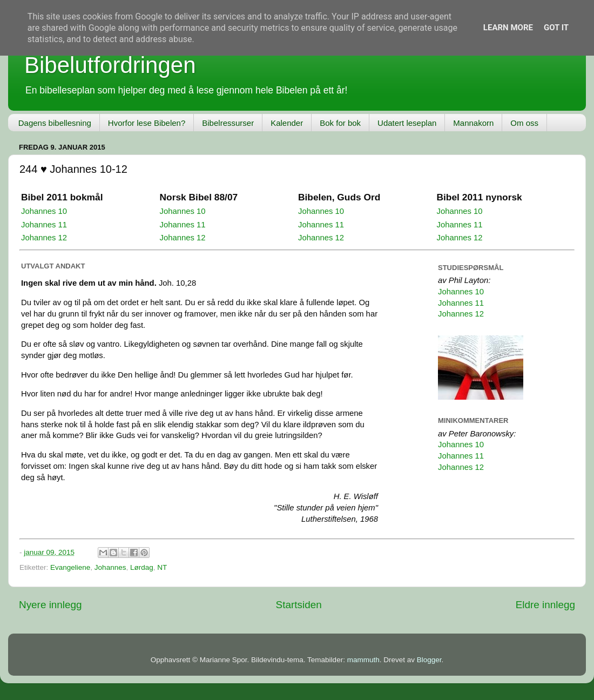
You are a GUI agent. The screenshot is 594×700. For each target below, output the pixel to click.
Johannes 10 (44, 211)
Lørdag (142, 567)
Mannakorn (473, 123)
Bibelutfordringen (110, 65)
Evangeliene (70, 567)
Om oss (524, 123)
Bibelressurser (228, 123)
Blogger (429, 660)
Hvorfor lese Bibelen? (147, 123)
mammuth (363, 660)
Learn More (508, 28)
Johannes (110, 567)
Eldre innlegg (545, 605)
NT (162, 567)
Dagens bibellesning (55, 123)
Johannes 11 (44, 225)
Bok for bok (340, 123)
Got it (556, 28)
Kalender (287, 123)
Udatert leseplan (407, 123)
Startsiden (299, 605)
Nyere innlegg (50, 605)
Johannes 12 (44, 238)
